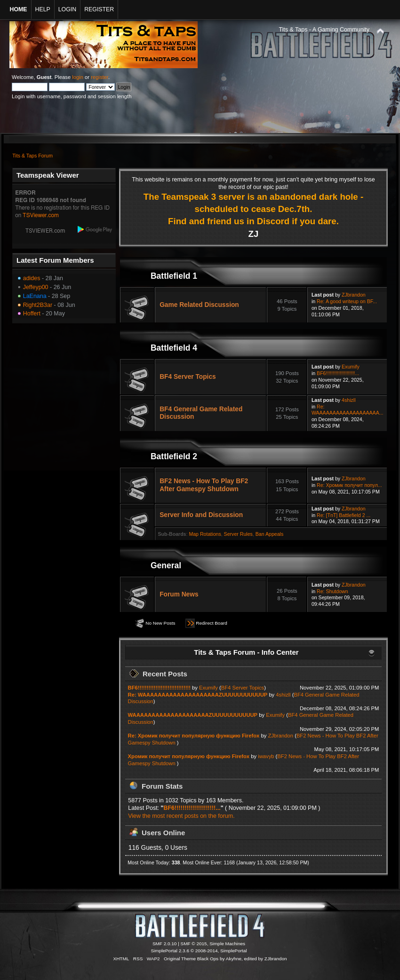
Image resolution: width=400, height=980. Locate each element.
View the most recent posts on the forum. (181, 816)
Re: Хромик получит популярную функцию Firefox (194, 736)
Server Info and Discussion (201, 515)
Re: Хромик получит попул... (349, 485)
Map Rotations (205, 534)
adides (32, 278)
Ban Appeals (270, 534)
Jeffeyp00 (36, 287)
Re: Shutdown (332, 591)
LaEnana (35, 296)
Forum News (179, 594)
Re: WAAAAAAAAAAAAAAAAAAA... (348, 410)
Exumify (351, 367)
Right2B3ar (38, 305)
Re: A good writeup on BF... (347, 301)
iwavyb (266, 756)
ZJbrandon (354, 295)
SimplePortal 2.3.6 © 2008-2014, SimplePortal (199, 951)
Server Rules (238, 534)
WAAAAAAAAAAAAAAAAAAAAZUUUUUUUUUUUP (193, 715)
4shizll (348, 400)
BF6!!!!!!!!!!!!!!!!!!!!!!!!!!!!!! (159, 688)
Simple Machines (227, 944)
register (100, 77)
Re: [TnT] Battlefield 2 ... (344, 515)
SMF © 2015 (194, 944)
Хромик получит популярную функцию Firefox (189, 756)
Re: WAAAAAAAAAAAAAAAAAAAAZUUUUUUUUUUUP (198, 695)
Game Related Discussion (199, 305)
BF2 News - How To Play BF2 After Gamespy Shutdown (204, 485)
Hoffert (32, 314)
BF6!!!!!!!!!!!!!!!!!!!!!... (338, 373)
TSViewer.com (41, 215)
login (78, 77)
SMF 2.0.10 (165, 944)
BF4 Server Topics (188, 377)
